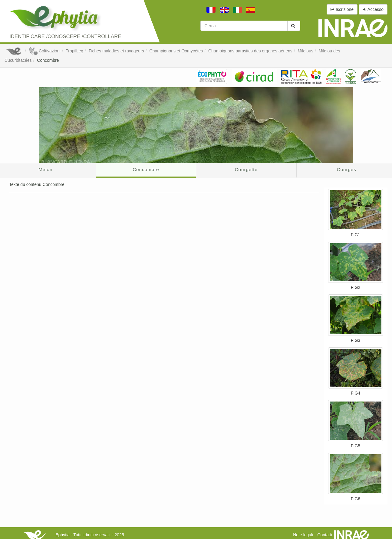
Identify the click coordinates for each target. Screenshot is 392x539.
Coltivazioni (44, 51)
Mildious (306, 51)
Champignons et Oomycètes (176, 51)
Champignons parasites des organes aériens (250, 51)
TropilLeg (74, 51)
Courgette (246, 169)
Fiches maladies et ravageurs (116, 51)
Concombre (48, 60)
